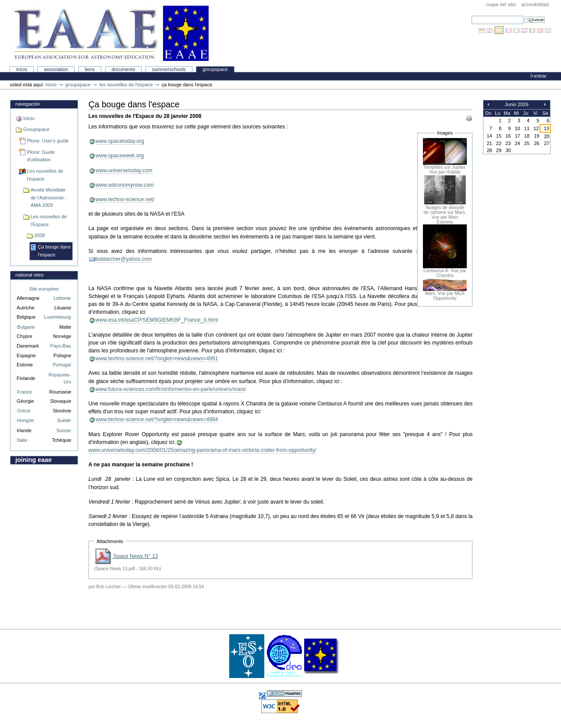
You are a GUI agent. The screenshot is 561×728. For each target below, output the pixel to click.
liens (90, 69)
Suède (64, 420)
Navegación (28, 104)
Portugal (62, 365)
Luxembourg (57, 317)
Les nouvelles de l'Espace (49, 220)
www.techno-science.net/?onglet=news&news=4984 (157, 419)
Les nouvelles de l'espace (126, 85)
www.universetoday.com (124, 170)
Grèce (24, 411)
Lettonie (62, 298)
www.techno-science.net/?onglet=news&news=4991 (157, 359)
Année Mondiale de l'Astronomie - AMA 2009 (49, 197)
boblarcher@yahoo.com (124, 259)
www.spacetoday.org (120, 141)
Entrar (540, 76)
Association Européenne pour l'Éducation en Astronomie (110, 33)
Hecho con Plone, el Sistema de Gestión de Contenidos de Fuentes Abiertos (284, 694)
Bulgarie (26, 327)
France (25, 392)
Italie (22, 440)
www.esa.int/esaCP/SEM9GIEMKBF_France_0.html (157, 320)
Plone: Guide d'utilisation (41, 156)
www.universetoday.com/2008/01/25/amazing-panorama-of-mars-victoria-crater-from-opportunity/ (202, 450)
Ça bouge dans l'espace (54, 251)
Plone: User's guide (48, 141)
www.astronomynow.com (125, 185)
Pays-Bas (60, 346)
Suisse (63, 430)
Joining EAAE (34, 460)
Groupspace (215, 69)
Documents (123, 69)
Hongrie (26, 420)
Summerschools (169, 69)
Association (56, 69)
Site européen (44, 289)
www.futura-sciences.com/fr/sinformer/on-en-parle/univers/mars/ (171, 389)
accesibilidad (535, 4)
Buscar (471, 16)
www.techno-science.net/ (125, 199)
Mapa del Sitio (501, 4)
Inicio (22, 69)
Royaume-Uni (60, 378)
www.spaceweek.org (120, 156)
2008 (40, 235)
